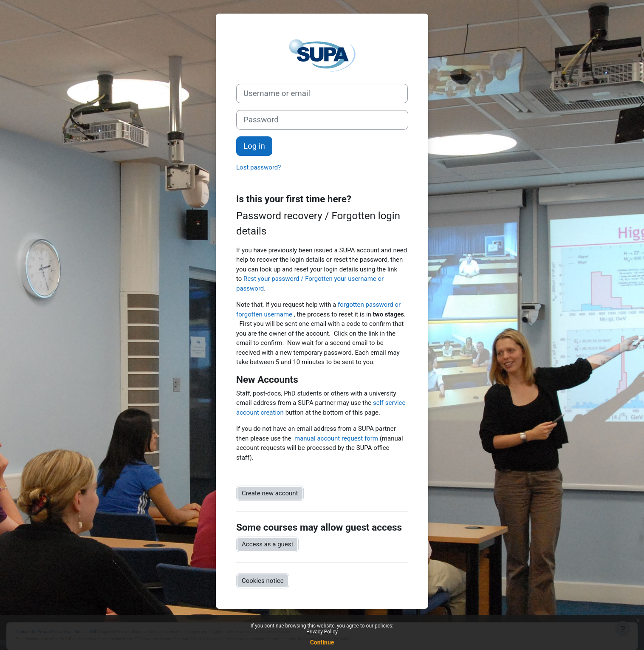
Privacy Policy (322, 632)
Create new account (270, 493)
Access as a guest (267, 544)
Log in (254, 146)
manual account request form (336, 438)
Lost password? (258, 167)
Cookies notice (263, 581)
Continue (322, 642)
